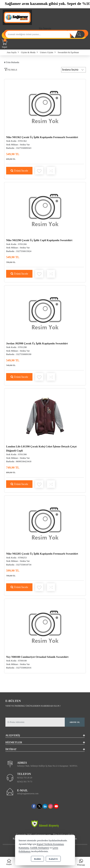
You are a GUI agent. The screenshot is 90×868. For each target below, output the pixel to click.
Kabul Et (53, 859)
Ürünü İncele (19, 171)
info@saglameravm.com (28, 794)
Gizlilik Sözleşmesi (39, 848)
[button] (11, 70)
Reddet (38, 859)
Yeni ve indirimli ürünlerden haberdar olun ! (33, 706)
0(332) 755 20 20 (25, 778)
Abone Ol (75, 722)
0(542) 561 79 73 (25, 782)
